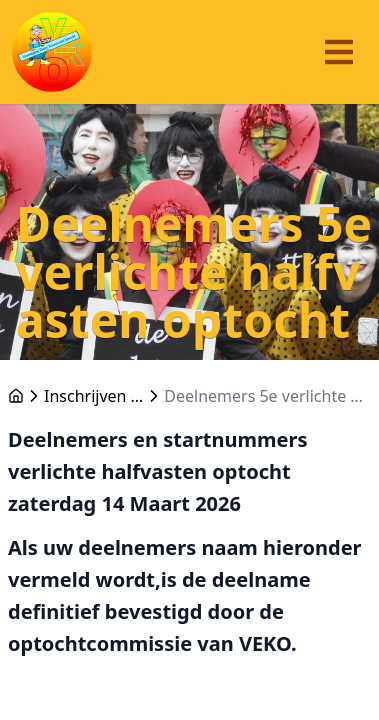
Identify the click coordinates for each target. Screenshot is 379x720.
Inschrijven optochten (94, 396)
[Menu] (339, 52)
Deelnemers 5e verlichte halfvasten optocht (267, 396)
